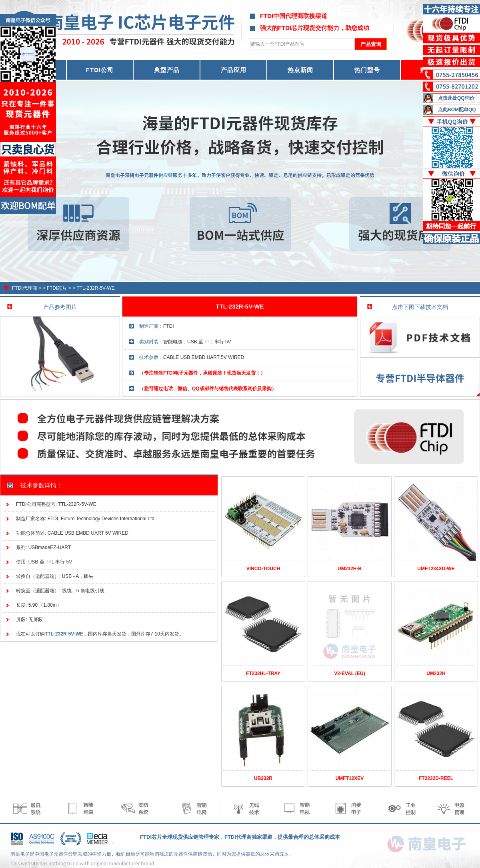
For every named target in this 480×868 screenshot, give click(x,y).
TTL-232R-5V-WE (95, 288)
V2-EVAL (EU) (350, 674)
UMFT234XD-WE (436, 569)
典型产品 (167, 70)
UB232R (263, 778)
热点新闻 (300, 70)
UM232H (436, 674)
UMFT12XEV (350, 778)
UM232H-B (350, 569)
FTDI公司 (100, 70)
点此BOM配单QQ (457, 110)
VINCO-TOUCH (263, 569)
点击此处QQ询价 (456, 98)
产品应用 (234, 70)
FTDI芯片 (57, 288)
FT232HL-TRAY (263, 674)
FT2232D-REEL (436, 778)
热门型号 (367, 70)
